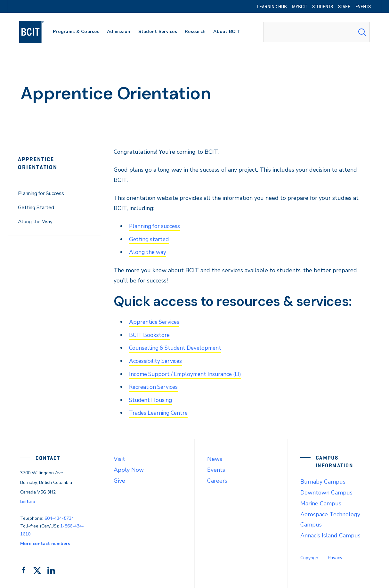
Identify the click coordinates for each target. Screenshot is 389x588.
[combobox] (316, 32)
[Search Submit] (362, 32)
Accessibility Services (157, 360)
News (215, 457)
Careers (217, 479)
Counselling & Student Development (178, 347)
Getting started (150, 239)
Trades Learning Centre (160, 411)
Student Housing (152, 398)
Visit (119, 457)
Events (216, 468)
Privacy (335, 556)
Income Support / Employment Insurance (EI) (188, 373)
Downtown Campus (326, 491)
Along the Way (35, 222)
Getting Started (36, 208)
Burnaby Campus (323, 480)
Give (119, 479)
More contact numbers (45, 542)
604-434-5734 (59, 516)
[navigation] (38, 32)
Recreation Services (155, 386)
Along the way (148, 252)
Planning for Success (41, 193)
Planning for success (156, 226)
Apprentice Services (155, 321)
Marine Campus (321, 502)
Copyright (310, 556)
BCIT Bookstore (150, 334)
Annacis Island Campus (330, 534)
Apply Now (129, 468)
